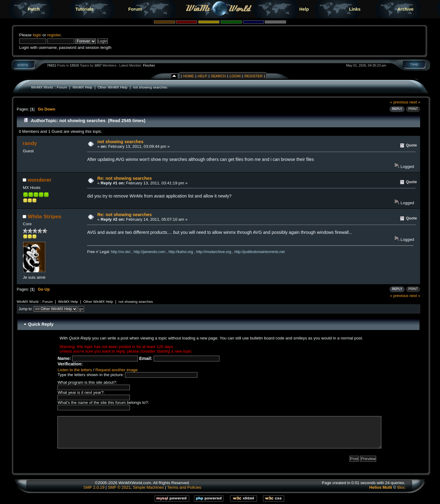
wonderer (40, 180)
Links (355, 9)
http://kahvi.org (181, 252)
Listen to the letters (75, 370)
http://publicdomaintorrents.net (260, 252)
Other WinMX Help (113, 87)
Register (253, 76)
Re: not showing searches (124, 178)
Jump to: (26, 309)
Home (189, 76)
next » (415, 102)
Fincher (149, 65)
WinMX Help (82, 87)
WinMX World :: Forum (49, 87)
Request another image (116, 370)
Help (304, 9)
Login (235, 76)
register (54, 35)
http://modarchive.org (214, 252)
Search (218, 76)
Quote (411, 145)
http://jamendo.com (149, 252)
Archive (405, 9)
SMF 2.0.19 (94, 487)
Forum (135, 9)
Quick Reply (41, 324)
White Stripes (45, 216)
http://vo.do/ (121, 252)
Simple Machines (148, 487)
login (37, 35)
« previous (399, 102)
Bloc (401, 487)
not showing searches (150, 87)
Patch (34, 9)
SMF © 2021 (119, 487)
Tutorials (84, 9)
